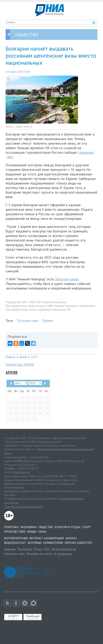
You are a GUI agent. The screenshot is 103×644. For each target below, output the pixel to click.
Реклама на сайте (39, 554)
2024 (34, 357)
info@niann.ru (22, 472)
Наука (42, 532)
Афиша (32, 532)
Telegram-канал (66, 279)
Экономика (29, 527)
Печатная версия (64, 549)
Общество (46, 527)
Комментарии (53, 543)
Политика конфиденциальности (23, 507)
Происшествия (15, 532)
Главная (10, 357)
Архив (23, 357)
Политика (11, 527)
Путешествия (28, 321)
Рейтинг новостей (78, 543)
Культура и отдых (68, 527)
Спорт (87, 527)
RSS (47, 549)
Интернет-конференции (47, 538)
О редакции (63, 554)
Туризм (47, 321)
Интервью (35, 543)
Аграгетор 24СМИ (20, 364)
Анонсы (71, 538)
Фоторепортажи (16, 538)
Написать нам (14, 554)
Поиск (38, 549)
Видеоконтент (15, 543)
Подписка (25, 549)
